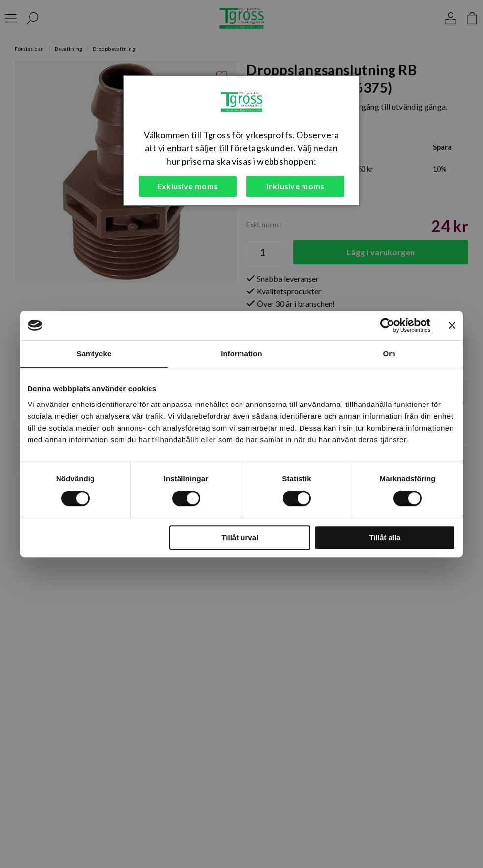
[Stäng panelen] (452, 325)
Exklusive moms (188, 186)
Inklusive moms (295, 186)
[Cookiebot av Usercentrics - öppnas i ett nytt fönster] (387, 325)
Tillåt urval (240, 537)
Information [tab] (241, 354)
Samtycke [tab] (94, 354)
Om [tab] (389, 354)
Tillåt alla (385, 537)
